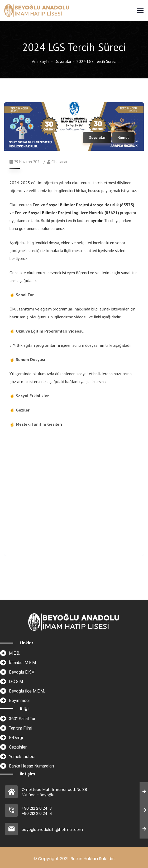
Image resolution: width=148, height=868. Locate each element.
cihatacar (59, 162)
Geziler (23, 410)
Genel (123, 137)
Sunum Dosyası (30, 359)
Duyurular (63, 61)
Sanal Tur (25, 295)
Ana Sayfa (41, 61)
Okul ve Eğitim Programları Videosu (50, 331)
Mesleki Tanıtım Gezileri (39, 424)
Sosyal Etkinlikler (32, 396)
